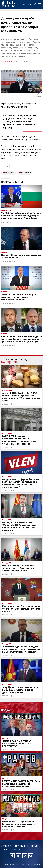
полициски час (9, 173)
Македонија (6, 61)
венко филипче (26, 173)
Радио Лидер (8, 4)
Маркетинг (20, 846)
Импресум (6, 846)
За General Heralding (11, 849)
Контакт (34, 846)
